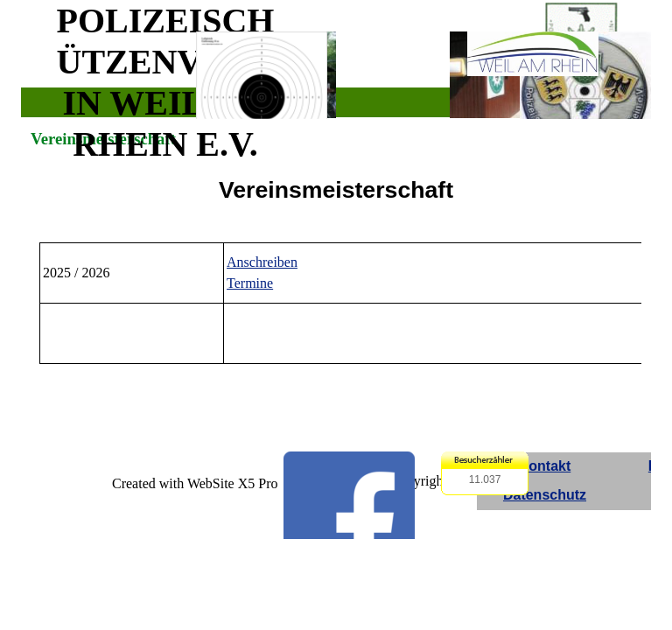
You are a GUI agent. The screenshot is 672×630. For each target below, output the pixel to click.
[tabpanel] (336, 190)
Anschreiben (262, 262)
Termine (250, 283)
